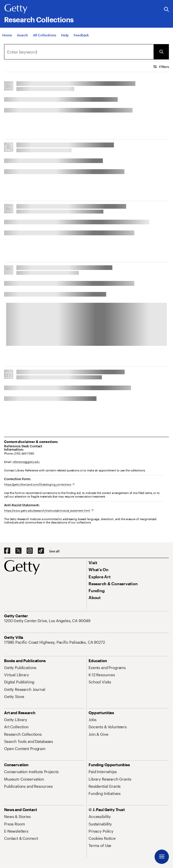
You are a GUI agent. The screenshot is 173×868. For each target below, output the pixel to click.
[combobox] (79, 52)
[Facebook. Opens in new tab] (7, 551)
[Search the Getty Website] (166, 10)
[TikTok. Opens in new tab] (41, 551)
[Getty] (16, 9)
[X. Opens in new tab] (18, 551)
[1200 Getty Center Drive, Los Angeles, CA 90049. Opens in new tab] (48, 621)
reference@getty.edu (26, 462)
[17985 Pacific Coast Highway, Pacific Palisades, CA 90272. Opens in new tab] (55, 642)
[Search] (22, 41)
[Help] (65, 41)
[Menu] (162, 857)
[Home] (7, 41)
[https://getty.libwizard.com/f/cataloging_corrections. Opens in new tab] (39, 484)
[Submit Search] (161, 52)
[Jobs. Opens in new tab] (92, 720)
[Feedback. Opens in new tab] (81, 41)
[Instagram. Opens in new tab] (30, 551)
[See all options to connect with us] (54, 551)
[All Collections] (45, 41)
